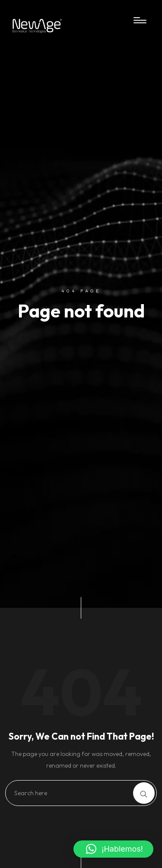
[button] (113, 849)
